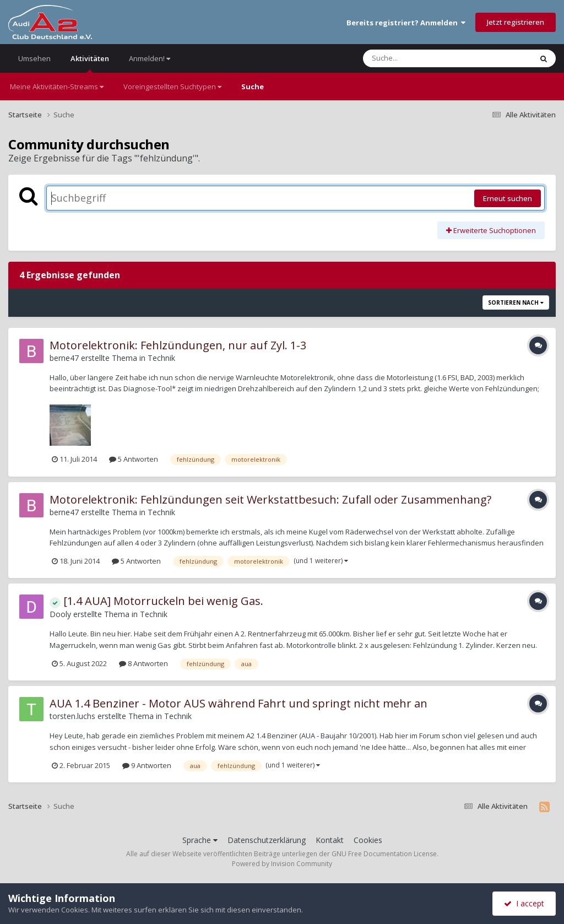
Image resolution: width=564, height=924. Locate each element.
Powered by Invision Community (282, 864)
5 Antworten (134, 459)
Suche (253, 87)
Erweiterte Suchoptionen (491, 230)
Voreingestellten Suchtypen (172, 87)
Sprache (200, 840)
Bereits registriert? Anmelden (406, 23)
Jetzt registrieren (516, 22)
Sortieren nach (516, 302)
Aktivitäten (90, 63)
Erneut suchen (508, 198)
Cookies (368, 840)
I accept (524, 903)
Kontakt (330, 840)
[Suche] (425, 58)
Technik (161, 358)
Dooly (60, 614)
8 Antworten (143, 663)
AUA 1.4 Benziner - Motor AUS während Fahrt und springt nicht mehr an (238, 703)
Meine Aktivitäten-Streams (57, 87)
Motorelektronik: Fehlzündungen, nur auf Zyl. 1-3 (178, 345)
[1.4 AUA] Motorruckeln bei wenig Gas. (156, 601)
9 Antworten (147, 765)
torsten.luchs (72, 716)
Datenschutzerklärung (267, 840)
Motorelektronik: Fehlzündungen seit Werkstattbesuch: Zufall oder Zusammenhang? (270, 499)
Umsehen (34, 58)
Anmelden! (150, 58)
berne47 (64, 358)
